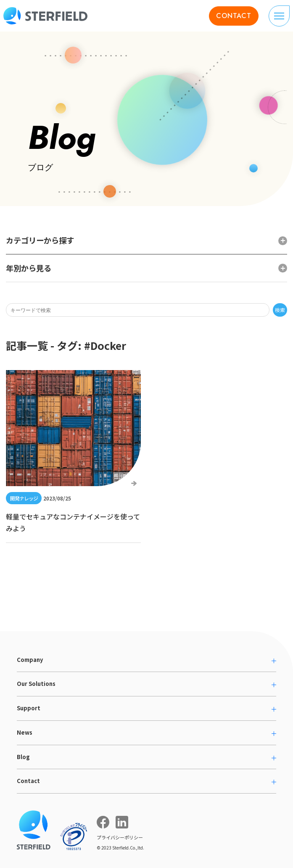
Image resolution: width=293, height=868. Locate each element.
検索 (280, 310)
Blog (23, 757)
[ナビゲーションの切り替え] (279, 16)
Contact (28, 781)
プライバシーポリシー (120, 837)
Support (29, 708)
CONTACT (234, 16)
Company (30, 660)
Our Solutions (36, 684)
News (25, 732)
